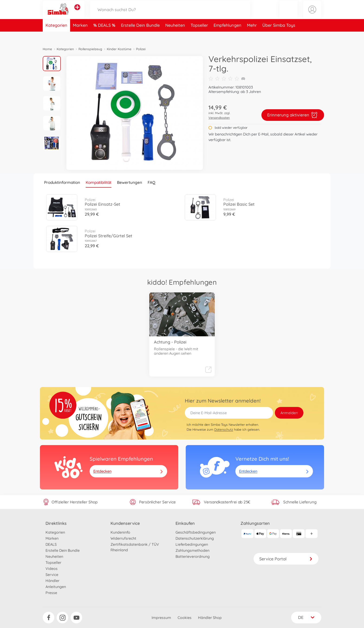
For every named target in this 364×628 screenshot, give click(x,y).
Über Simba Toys (279, 36)
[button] (289, 15)
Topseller (199, 36)
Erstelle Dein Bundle (140, 36)
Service (52, 575)
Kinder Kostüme (119, 49)
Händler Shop (210, 618)
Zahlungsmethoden (192, 550)
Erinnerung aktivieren (293, 115)
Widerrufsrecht (123, 538)
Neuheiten (175, 36)
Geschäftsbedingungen (196, 532)
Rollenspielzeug (90, 49)
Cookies (185, 618)
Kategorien (56, 36)
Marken (80, 36)
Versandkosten (219, 118)
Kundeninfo (120, 532)
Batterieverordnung (193, 556)
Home (47, 49)
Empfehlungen (227, 36)
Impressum (161, 618)
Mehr (252, 36)
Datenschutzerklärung (195, 538)
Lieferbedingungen (192, 544)
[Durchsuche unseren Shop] (170, 15)
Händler (52, 581)
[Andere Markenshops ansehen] (77, 13)
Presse (51, 593)
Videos (52, 569)
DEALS (105, 36)
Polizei (141, 49)
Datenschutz (224, 430)
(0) (227, 79)
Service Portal (286, 559)
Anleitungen (56, 587)
